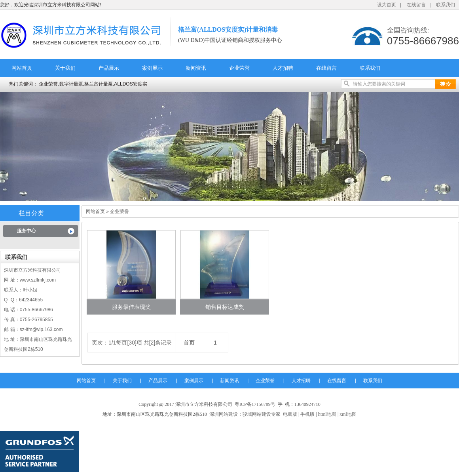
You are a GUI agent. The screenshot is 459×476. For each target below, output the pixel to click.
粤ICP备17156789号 (255, 404)
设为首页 (387, 5)
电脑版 (290, 414)
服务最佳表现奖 (131, 307)
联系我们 (446, 5)
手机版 (307, 414)
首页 (189, 343)
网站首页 (22, 68)
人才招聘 (283, 68)
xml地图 (348, 414)
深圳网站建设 (224, 414)
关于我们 (65, 68)
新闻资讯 (196, 68)
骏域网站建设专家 (262, 414)
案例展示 (152, 68)
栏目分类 (31, 213)
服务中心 (27, 231)
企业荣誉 (239, 68)
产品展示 (109, 68)
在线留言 (416, 5)
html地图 (327, 414)
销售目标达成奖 (225, 307)
